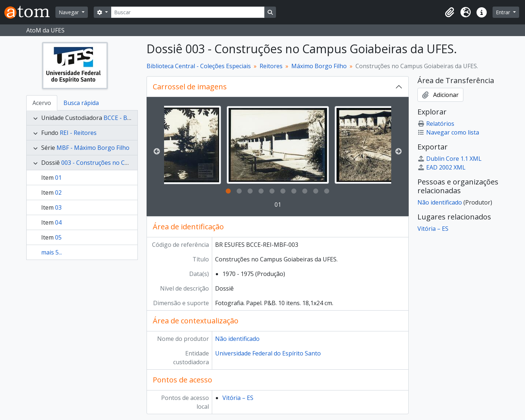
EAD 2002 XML (442, 167)
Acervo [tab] (42, 103)
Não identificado (237, 339)
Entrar (504, 12)
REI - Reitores (78, 133)
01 (58, 178)
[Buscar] (188, 12)
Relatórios (436, 124)
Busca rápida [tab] (81, 103)
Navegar (69, 12)
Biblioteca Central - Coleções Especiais (199, 66)
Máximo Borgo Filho (319, 66)
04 (58, 222)
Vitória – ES (238, 398)
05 (58, 237)
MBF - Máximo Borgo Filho (93, 148)
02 (58, 192)
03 (58, 207)
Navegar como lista (448, 132)
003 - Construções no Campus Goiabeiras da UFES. (130, 163)
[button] (450, 12)
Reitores (271, 66)
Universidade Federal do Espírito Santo (268, 353)
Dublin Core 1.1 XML (450, 159)
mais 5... (52, 252)
